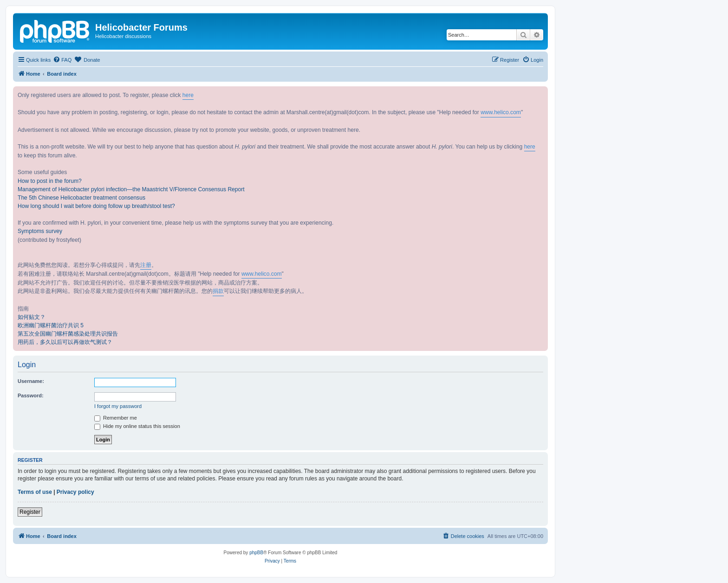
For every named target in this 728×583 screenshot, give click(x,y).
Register (30, 512)
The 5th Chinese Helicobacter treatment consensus (81, 198)
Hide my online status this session (137, 426)
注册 (146, 265)
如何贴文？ (32, 317)
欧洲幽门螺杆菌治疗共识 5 (51, 325)
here (188, 95)
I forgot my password (118, 406)
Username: (31, 381)
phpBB (256, 553)
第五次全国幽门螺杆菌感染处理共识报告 (68, 334)
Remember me (116, 418)
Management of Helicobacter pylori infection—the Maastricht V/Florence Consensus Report (131, 189)
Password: (31, 395)
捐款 (218, 291)
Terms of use (35, 492)
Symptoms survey (40, 231)
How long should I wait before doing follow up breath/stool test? (96, 206)
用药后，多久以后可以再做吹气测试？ (65, 342)
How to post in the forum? (50, 181)
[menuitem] (62, 60)
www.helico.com (501, 112)
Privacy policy (75, 492)
